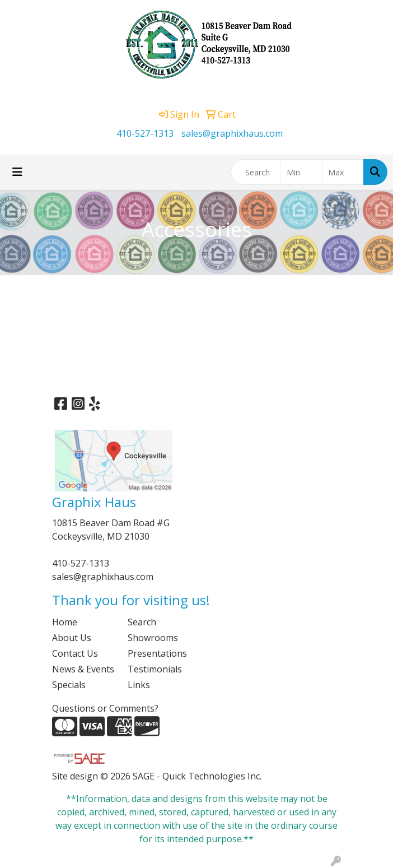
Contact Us (75, 653)
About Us (72, 638)
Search (142, 622)
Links (139, 685)
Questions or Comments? (105, 708)
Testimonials (155, 669)
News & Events (83, 669)
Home (65, 622)
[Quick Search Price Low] (301, 172)
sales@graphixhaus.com (232, 133)
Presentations (157, 653)
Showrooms (153, 638)
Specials (69, 685)
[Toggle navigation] (17, 172)
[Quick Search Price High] (343, 172)
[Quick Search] (256, 172)
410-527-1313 (145, 133)
